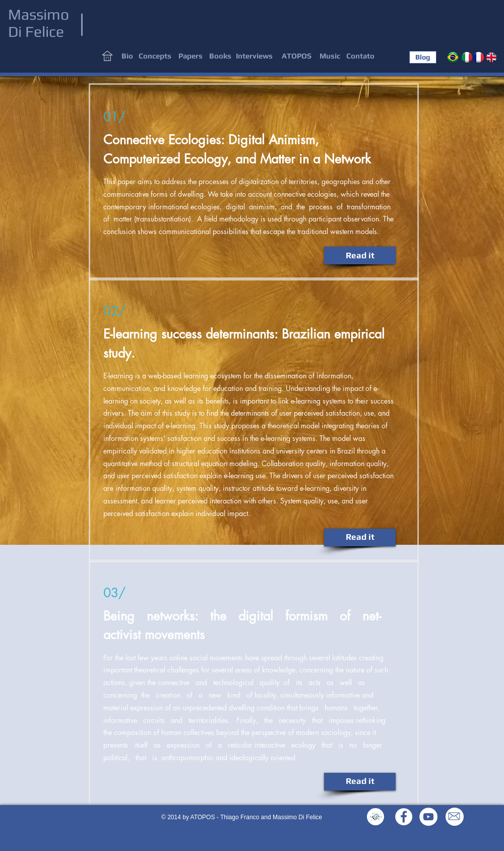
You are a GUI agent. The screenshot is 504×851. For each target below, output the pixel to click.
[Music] (330, 56)
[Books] (220, 56)
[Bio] (127, 56)
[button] (155, 56)
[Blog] (423, 57)
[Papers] (191, 56)
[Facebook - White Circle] (404, 817)
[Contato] (360, 56)
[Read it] (360, 256)
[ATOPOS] (296, 56)
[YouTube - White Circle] (428, 817)
